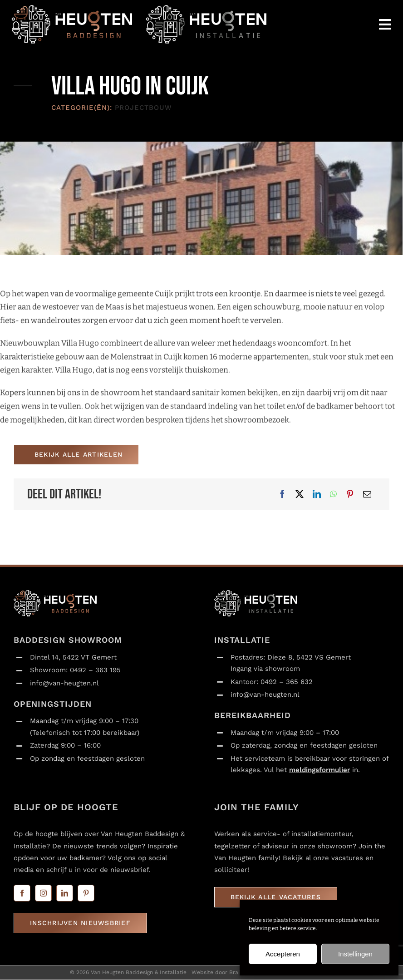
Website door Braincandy (225, 973)
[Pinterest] (350, 495)
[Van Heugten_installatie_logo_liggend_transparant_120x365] (206, 8)
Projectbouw (143, 108)
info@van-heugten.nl (64, 683)
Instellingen (355, 954)
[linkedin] (65, 894)
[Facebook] (282, 495)
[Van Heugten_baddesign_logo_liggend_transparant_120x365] (72, 8)
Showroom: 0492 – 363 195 (75, 670)
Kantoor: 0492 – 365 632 (272, 682)
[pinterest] (86, 894)
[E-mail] (367, 495)
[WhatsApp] (333, 495)
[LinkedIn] (317, 495)
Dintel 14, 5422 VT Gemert (73, 657)
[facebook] (22, 894)
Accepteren (283, 954)
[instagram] (43, 894)
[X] (300, 495)
